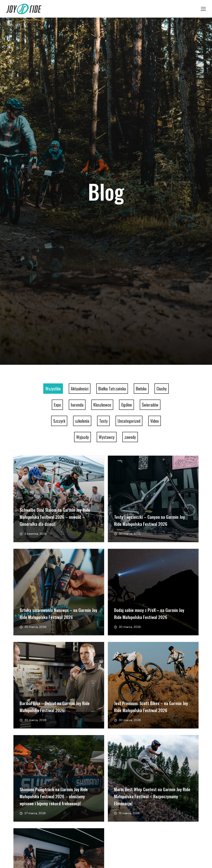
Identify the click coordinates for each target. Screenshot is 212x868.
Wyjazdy (83, 437)
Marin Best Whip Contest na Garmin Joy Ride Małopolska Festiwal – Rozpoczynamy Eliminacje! (152, 796)
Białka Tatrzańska (112, 389)
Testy (103, 421)
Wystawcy (107, 437)
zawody (130, 437)
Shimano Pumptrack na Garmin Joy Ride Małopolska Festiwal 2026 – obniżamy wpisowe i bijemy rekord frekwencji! (54, 796)
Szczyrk (59, 421)
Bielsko (141, 389)
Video (155, 421)
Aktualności (80, 389)
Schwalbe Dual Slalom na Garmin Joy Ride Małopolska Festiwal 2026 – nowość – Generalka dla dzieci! (55, 517)
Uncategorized (129, 421)
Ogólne (126, 405)
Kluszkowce (102, 405)
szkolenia (82, 421)
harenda (77, 405)
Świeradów (150, 405)
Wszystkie (53, 389)
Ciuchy (162, 389)
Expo (57, 405)
